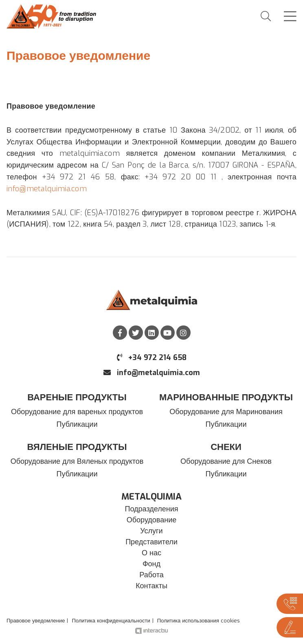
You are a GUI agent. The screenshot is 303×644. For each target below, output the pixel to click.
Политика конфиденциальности (111, 621)
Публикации (77, 424)
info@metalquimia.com (47, 189)
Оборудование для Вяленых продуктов (77, 461)
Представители (151, 542)
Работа (151, 575)
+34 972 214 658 (152, 358)
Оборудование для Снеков (226, 461)
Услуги (151, 531)
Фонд (151, 564)
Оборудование (151, 520)
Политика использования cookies (199, 621)
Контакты (151, 586)
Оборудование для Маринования (226, 412)
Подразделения (152, 509)
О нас (151, 553)
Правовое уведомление (36, 621)
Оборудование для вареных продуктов (77, 412)
